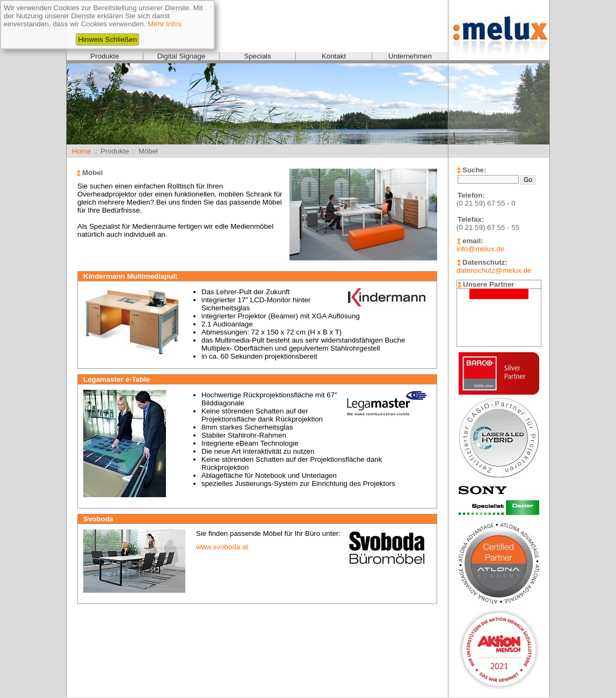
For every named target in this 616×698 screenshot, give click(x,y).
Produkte (104, 56)
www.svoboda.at (222, 547)
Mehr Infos (165, 24)
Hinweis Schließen (107, 39)
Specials (257, 56)
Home (82, 151)
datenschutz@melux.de (494, 270)
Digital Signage (182, 56)
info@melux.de (480, 249)
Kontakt (334, 56)
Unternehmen (410, 56)
